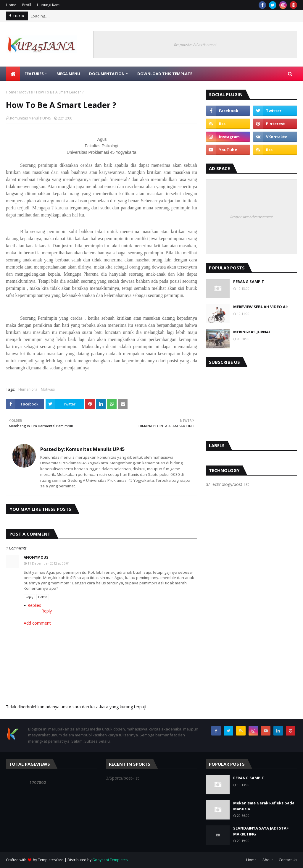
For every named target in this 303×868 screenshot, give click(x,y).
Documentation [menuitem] (107, 74)
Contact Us (288, 860)
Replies (34, 605)
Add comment (37, 623)
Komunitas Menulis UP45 (31, 118)
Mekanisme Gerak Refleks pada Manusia (264, 806)
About (268, 860)
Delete (43, 597)
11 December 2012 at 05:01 (49, 563)
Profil (27, 5)
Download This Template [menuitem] (165, 74)
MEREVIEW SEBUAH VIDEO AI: (261, 307)
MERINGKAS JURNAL (252, 332)
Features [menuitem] (34, 74)
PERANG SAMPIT (249, 282)
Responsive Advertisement (195, 45)
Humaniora (28, 389)
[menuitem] (13, 74)
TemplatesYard (51, 860)
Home (11, 5)
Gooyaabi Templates (110, 860)
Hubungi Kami (49, 5)
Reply (29, 597)
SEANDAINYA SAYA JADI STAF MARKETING (261, 831)
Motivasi (26, 92)
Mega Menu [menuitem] (68, 74)
